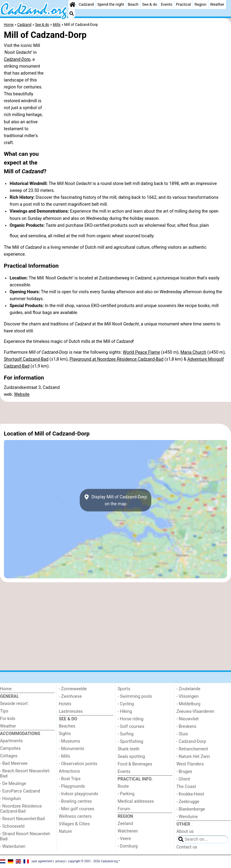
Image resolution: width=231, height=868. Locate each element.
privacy (60, 861)
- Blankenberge (191, 809)
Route (123, 786)
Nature (65, 831)
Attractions (69, 771)
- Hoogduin (11, 799)
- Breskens (186, 726)
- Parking (126, 794)
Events (167, 4)
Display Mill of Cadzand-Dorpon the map (115, 500)
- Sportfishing (130, 742)
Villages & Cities (74, 824)
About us (185, 831)
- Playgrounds (72, 786)
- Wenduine (187, 817)
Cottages (9, 756)
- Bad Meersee (14, 763)
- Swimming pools (135, 696)
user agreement (42, 861)
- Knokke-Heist (190, 794)
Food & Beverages (135, 764)
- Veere (124, 839)
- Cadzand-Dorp (191, 742)
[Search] (72, 14)
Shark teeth (129, 749)
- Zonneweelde (73, 689)
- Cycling (126, 704)
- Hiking (125, 711)
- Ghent (183, 779)
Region (200, 4)
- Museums (70, 741)
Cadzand (86, 4)
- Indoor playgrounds (79, 794)
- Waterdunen (13, 846)
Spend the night (111, 4)
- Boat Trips (70, 779)
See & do (150, 4)
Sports (124, 689)
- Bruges (184, 772)
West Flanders (190, 764)
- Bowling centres (75, 801)
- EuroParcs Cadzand (20, 791)
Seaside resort (14, 704)
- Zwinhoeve (70, 696)
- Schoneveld (12, 826)
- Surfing (126, 734)
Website (22, 394)
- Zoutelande (189, 689)
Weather (217, 4)
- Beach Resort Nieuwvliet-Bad (25, 774)
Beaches (67, 726)
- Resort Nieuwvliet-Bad (22, 819)
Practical (183, 4)
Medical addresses (136, 801)
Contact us (187, 847)
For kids (8, 719)
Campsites (10, 748)
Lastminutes (71, 711)
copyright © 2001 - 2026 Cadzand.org (93, 861)
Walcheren (128, 831)
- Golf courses (131, 726)
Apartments (11, 741)
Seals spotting (131, 757)
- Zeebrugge (188, 802)
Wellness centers (75, 816)
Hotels (65, 704)
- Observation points (78, 764)
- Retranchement (192, 749)
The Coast (186, 787)
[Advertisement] (115, 413)
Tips (4, 711)
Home (6, 689)
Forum (124, 809)
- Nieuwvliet (188, 719)
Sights (65, 734)
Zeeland (125, 824)
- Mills (65, 756)
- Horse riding (131, 719)
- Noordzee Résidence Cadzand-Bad (21, 809)
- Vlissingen (188, 696)
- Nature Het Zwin (193, 757)
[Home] (72, 5)
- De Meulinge (13, 784)
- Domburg (128, 846)
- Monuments (72, 749)
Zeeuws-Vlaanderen (196, 711)
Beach (133, 4)
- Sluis (182, 734)
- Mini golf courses (77, 809)
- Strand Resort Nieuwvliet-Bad (25, 836)
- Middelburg (189, 704)
